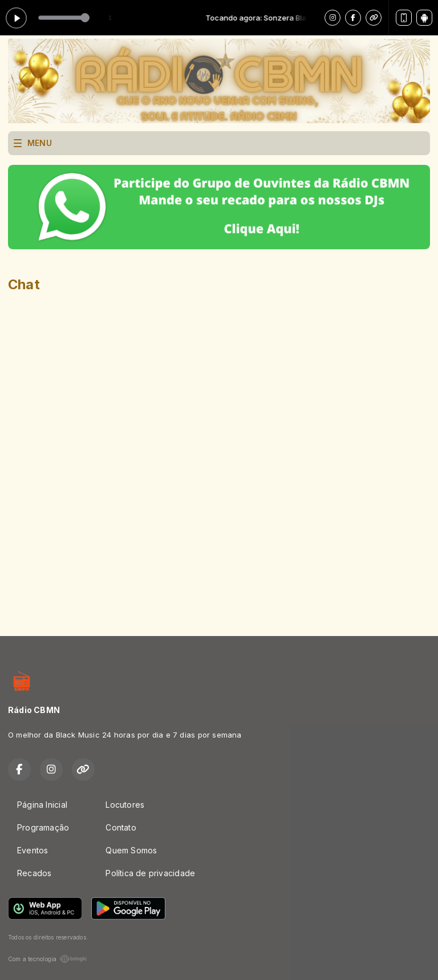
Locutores (125, 805)
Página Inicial (42, 805)
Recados (34, 873)
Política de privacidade (150, 873)
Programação (43, 827)
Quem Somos (131, 850)
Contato (121, 827)
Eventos (33, 850)
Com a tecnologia (48, 959)
